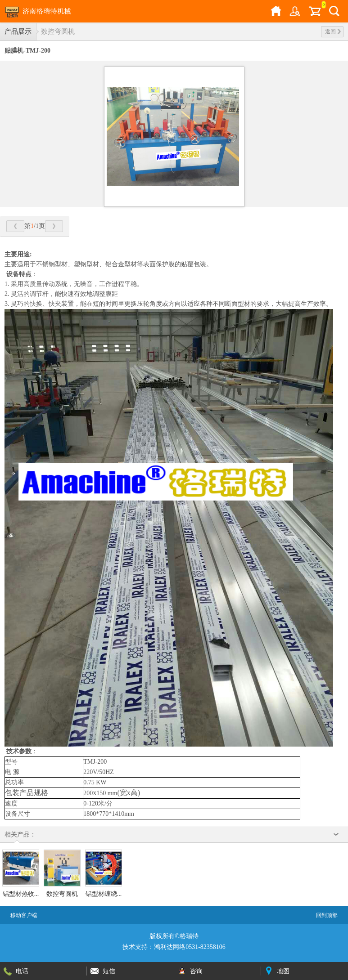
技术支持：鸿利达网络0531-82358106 (174, 947)
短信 (109, 971)
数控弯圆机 (58, 31)
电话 (22, 971)
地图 (283, 971)
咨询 (196, 971)
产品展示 (18, 31)
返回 (333, 31)
